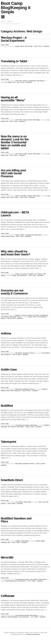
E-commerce (24, 274)
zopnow (3, 318)
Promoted (23, 196)
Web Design (29, 46)
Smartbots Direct (12, 480)
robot (40, 502)
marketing (4, 542)
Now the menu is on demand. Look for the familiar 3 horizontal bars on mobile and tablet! (15, 142)
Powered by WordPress (33, 634)
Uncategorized (32, 81)
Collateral (18, 541)
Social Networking (10, 581)
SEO (8, 197)
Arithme (6, 333)
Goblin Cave (9, 370)
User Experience (22, 275)
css (6, 82)
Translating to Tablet (14, 61)
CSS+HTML (19, 81)
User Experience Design (22, 425)
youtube (3, 503)
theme (8, 391)
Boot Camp (12, 3)
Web (2, 355)
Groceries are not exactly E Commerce (14, 292)
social (12, 197)
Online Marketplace (13, 617)
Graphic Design (40, 541)
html (14, 82)
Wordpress (7, 355)
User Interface (38, 274)
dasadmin (46, 46)
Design (17, 46)
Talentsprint (8, 442)
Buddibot (7, 406)
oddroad (8, 236)
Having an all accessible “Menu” (13, 99)
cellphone (4, 617)
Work (13, 236)
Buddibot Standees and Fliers (16, 520)
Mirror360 (7, 557)
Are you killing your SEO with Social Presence (13, 173)
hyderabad (4, 427)
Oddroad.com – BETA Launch (15, 214)
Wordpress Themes (29, 353)
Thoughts (29, 196)
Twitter (16, 197)
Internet (22, 46)
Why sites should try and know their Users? (15, 253)
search (35, 317)
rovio (44, 502)
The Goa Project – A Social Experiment (14, 39)
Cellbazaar (8, 596)
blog (48, 196)
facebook (3, 197)
